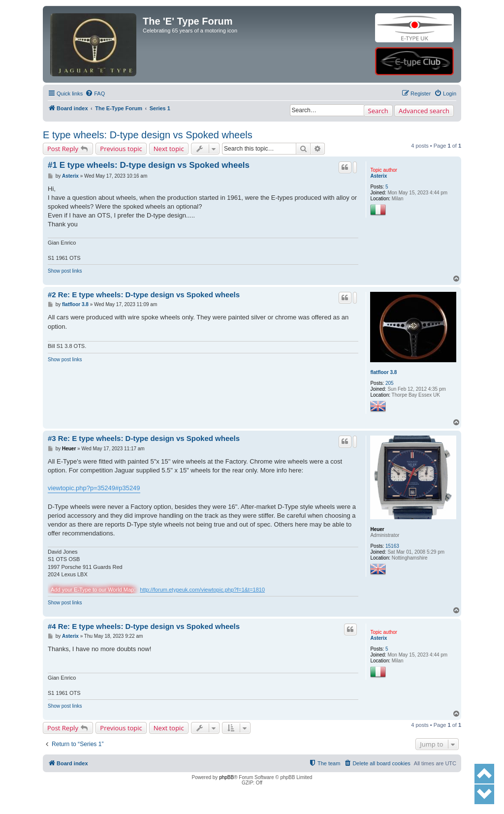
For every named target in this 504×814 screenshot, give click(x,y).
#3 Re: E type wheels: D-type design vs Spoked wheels (144, 438)
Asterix (378, 176)
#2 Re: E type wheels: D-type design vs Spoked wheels (144, 295)
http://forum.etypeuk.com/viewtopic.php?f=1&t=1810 (202, 590)
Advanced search (424, 111)
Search (378, 111)
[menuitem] (95, 94)
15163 (392, 546)
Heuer (377, 529)
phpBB (226, 777)
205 (390, 383)
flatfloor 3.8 (383, 372)
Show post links (65, 271)
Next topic (169, 149)
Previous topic (121, 149)
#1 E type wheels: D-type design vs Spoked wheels (149, 165)
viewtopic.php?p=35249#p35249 (94, 488)
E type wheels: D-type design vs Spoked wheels (148, 135)
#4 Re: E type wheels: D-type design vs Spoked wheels (144, 626)
